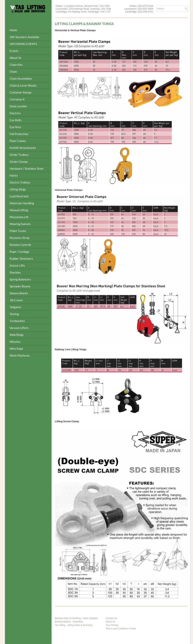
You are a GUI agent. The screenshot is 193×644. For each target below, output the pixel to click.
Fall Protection (19, 134)
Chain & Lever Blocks (23, 85)
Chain (13, 72)
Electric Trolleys (20, 182)
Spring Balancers (20, 279)
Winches (15, 342)
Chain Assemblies (21, 78)
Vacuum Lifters (19, 328)
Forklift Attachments (23, 148)
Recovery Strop (19, 238)
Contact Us (111, 618)
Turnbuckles (17, 321)
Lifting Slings (18, 189)
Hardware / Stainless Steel (26, 169)
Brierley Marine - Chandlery (69, 622)
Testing (14, 314)
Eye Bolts (16, 120)
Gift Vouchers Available (24, 37)
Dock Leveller (18, 106)
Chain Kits (16, 65)
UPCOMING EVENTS (23, 44)
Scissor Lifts (17, 265)
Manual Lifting (19, 210)
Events (14, 51)
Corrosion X (17, 99)
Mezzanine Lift (19, 217)
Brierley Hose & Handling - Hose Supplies (76, 618)
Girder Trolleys (19, 155)
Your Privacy (112, 625)
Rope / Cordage (19, 252)
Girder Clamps (19, 162)
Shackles (15, 272)
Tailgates (15, 307)
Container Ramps (21, 92)
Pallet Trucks (18, 231)
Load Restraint (19, 196)
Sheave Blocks (19, 293)
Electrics (15, 113)
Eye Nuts (15, 127)
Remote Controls (20, 245)
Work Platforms (20, 355)
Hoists (14, 175)
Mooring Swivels (20, 224)
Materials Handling (22, 203)
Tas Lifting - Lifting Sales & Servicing (74, 625)
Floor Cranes (18, 141)
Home (13, 30)
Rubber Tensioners (21, 259)
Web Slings (17, 335)
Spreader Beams (20, 286)
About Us (16, 58)
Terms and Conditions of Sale (121, 629)
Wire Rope (16, 349)
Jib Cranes (16, 300)
